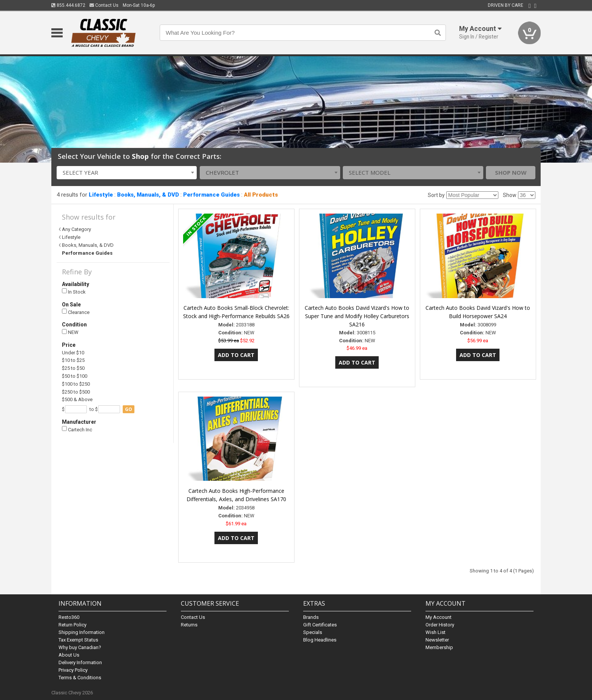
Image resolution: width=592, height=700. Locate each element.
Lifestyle (101, 195)
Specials (313, 632)
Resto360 (69, 617)
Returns (189, 625)
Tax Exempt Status (78, 640)
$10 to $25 (73, 360)
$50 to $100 (75, 376)
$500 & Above (77, 399)
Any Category (76, 229)
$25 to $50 (73, 368)
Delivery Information (80, 662)
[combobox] (127, 173)
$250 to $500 (76, 392)
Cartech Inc (77, 429)
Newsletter (437, 640)
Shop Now (511, 172)
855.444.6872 (68, 5)
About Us (69, 655)
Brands (311, 617)
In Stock (74, 292)
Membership (439, 647)
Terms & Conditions (80, 678)
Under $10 (73, 353)
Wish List (436, 632)
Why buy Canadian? (80, 647)
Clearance (76, 312)
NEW (70, 332)
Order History (440, 625)
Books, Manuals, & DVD (148, 195)
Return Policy (72, 625)
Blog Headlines (320, 640)
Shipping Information (82, 632)
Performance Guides (211, 195)
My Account (439, 617)
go (129, 409)
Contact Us (104, 5)
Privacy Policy (73, 670)
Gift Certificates (320, 625)
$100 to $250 (76, 384)
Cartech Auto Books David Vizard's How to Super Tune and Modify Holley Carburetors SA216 (357, 316)
